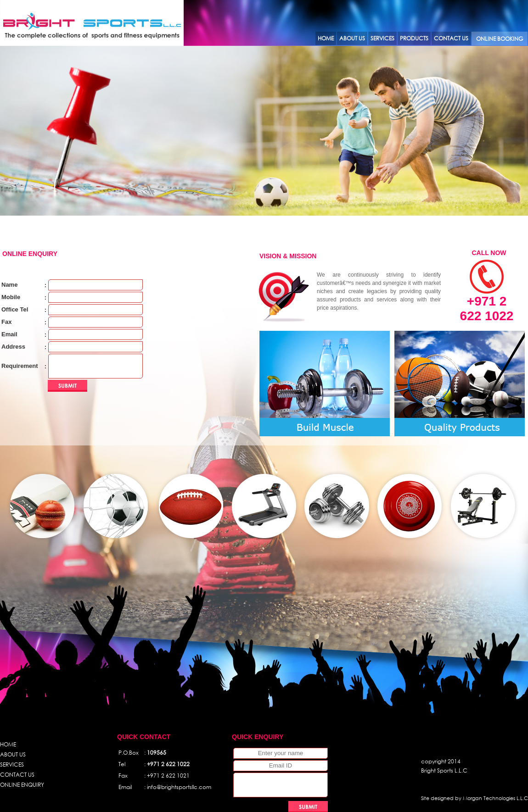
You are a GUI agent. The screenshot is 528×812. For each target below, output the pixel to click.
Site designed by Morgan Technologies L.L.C (475, 798)
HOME (8, 744)
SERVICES (12, 765)
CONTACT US (17, 775)
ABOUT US (13, 754)
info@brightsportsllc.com (179, 787)
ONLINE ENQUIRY (22, 785)
